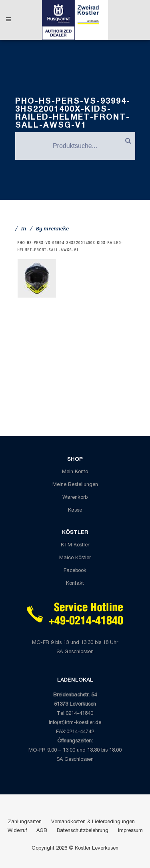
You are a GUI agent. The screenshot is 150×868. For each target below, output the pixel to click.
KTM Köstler (75, 545)
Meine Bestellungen (75, 485)
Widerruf (17, 831)
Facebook (75, 571)
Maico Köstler (75, 558)
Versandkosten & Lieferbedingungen (93, 822)
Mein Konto (75, 472)
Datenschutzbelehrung (83, 831)
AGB (42, 831)
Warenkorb (75, 498)
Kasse (75, 511)
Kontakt (75, 584)
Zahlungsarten (25, 822)
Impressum (130, 831)
